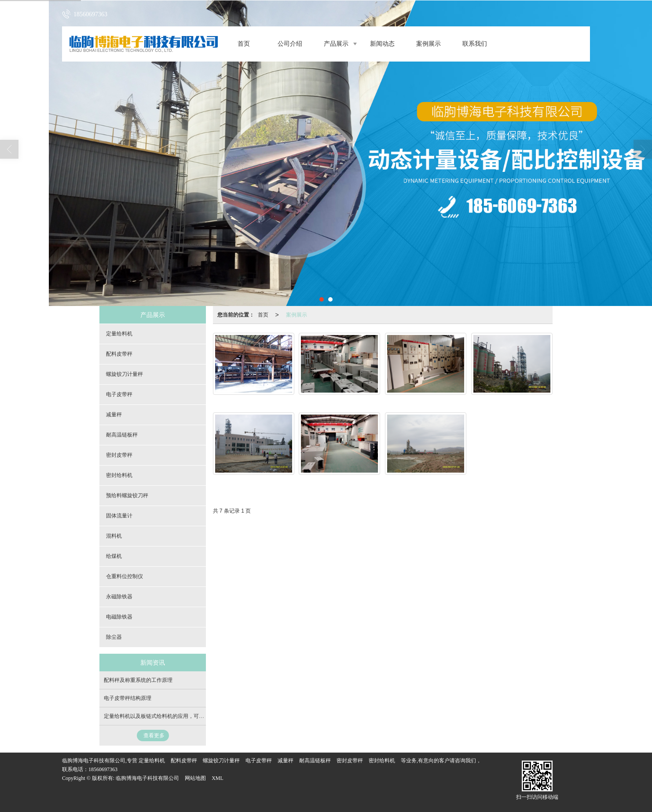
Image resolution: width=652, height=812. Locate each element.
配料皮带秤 (119, 354)
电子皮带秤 (119, 394)
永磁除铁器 (119, 597)
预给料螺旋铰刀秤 (127, 495)
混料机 (114, 536)
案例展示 (429, 44)
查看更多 (154, 736)
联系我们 (475, 44)
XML (218, 778)
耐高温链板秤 (122, 435)
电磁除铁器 (119, 617)
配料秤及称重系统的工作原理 (138, 680)
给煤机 (114, 556)
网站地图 (195, 778)
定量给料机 (119, 334)
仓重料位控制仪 (125, 576)
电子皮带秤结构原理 (128, 698)
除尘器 (114, 637)
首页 (244, 44)
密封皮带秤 (119, 455)
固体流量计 (119, 516)
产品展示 (336, 44)
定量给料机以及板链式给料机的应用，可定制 (157, 716)
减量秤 (114, 415)
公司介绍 (290, 44)
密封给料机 (119, 475)
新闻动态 (382, 44)
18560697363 (103, 769)
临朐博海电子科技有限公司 (147, 778)
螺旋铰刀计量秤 (125, 374)
